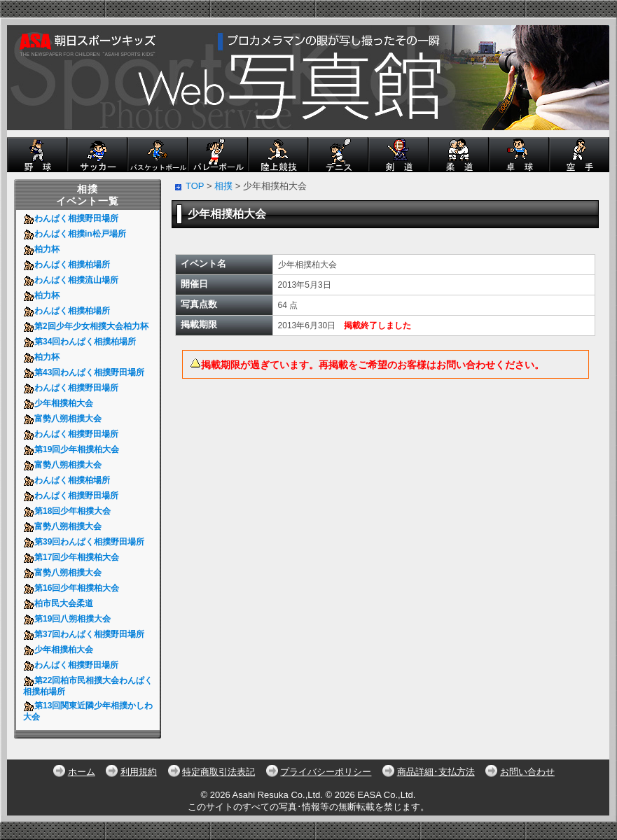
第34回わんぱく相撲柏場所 (82, 342)
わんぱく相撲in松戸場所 (77, 234)
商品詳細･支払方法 (436, 772)
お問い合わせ (527, 772)
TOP (195, 186)
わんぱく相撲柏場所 (69, 265)
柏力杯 (44, 249)
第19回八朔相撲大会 (69, 619)
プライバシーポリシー (326, 772)
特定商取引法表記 (219, 772)
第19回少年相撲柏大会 (74, 449)
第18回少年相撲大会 (69, 511)
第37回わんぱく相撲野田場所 (86, 634)
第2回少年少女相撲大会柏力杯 (88, 326)
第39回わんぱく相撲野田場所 (86, 542)
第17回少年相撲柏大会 (74, 557)
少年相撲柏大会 (62, 403)
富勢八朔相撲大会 (65, 419)
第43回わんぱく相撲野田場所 (86, 372)
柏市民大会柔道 (61, 603)
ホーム (82, 772)
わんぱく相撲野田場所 (73, 218)
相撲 (223, 186)
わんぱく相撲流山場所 (73, 280)
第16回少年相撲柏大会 (74, 588)
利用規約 (139, 772)
